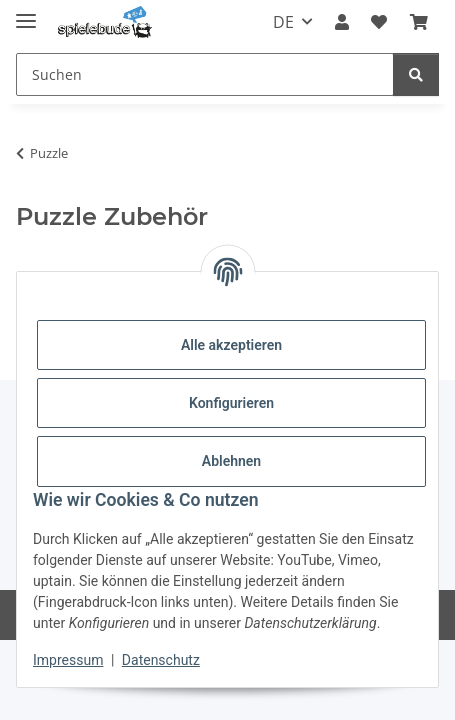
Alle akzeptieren (231, 345)
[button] (342, 22)
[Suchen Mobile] (205, 74)
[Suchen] (416, 74)
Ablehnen (231, 461)
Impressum (68, 660)
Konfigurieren (231, 403)
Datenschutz (161, 660)
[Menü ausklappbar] (26, 12)
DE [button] (283, 22)
